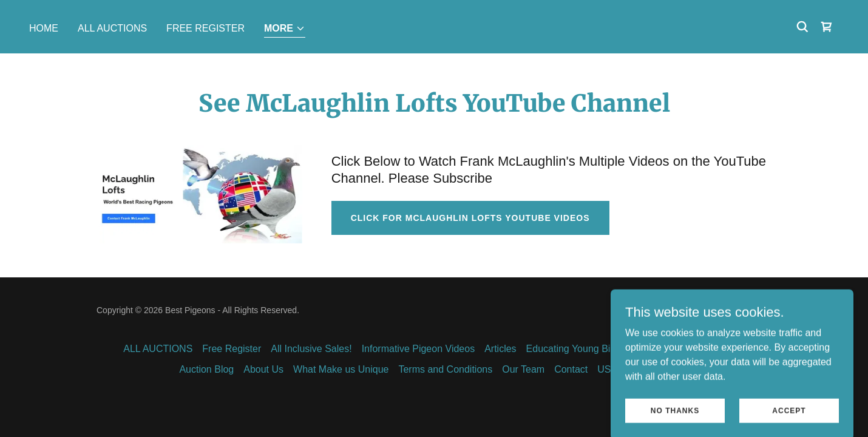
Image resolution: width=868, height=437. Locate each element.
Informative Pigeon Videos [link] (418, 349)
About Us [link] (263, 369)
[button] (285, 29)
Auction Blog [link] (206, 369)
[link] (827, 27)
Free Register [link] (205, 28)
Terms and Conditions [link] (445, 369)
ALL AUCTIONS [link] (112, 28)
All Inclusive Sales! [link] (311, 349)
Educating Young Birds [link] (575, 349)
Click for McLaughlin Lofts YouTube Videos (470, 218)
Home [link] (44, 28)
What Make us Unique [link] (341, 369)
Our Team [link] (523, 369)
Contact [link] (571, 369)
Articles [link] (500, 349)
